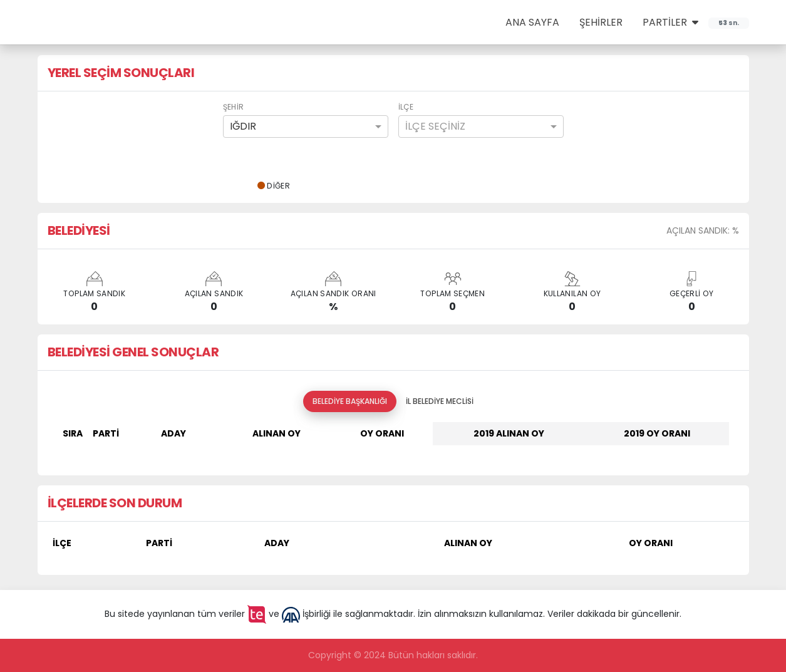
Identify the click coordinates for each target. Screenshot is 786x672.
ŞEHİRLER (601, 22)
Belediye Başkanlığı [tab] (350, 401)
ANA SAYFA (532, 22)
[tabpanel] (393, 439)
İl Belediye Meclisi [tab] (440, 401)
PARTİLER (670, 22)
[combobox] (306, 127)
